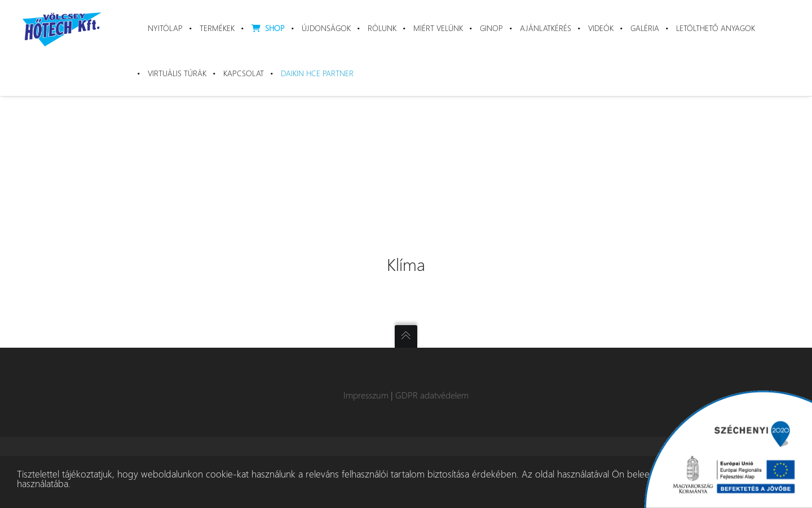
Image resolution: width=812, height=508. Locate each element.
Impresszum (366, 395)
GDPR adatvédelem (432, 395)
